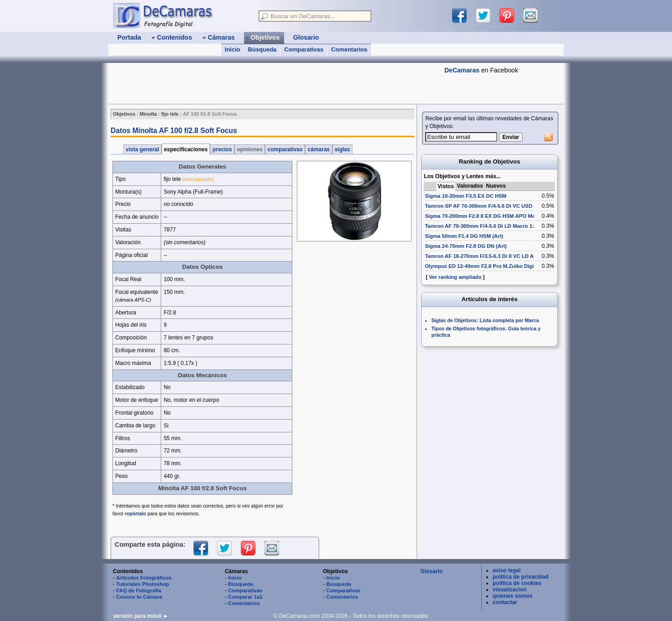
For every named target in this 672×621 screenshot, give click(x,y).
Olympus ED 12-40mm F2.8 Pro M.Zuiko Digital (482, 266)
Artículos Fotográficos (144, 578)
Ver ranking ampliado (455, 277)
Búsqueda (262, 49)
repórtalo (135, 513)
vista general (143, 149)
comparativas (285, 149)
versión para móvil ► (141, 616)
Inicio (233, 49)
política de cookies (517, 583)
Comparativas (304, 49)
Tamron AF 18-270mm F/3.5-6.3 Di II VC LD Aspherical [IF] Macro (504, 256)
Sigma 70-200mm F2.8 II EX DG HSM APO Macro (484, 216)
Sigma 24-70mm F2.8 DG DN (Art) (466, 246)
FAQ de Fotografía (139, 590)
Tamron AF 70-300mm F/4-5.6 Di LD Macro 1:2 (481, 226)
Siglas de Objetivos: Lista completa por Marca (485, 320)
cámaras (318, 149)
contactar (505, 602)
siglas (343, 149)
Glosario (432, 571)
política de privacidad (521, 577)
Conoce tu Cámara (139, 597)
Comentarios (349, 49)
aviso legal (507, 570)
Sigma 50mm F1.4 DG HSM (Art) (464, 236)
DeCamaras (462, 70)
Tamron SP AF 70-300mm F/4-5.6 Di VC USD (479, 206)
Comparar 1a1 (245, 597)
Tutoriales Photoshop (143, 584)
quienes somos (512, 596)
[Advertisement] (274, 83)
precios (222, 149)
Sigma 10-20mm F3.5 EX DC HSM (466, 196)
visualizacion (510, 590)
